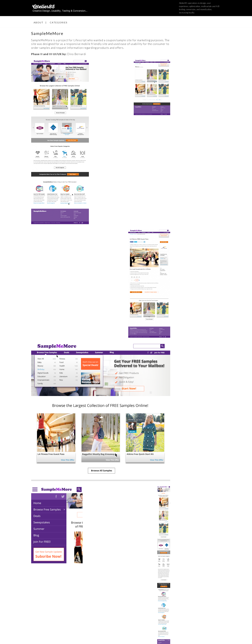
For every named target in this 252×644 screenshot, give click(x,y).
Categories (59, 22)
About (38, 22)
